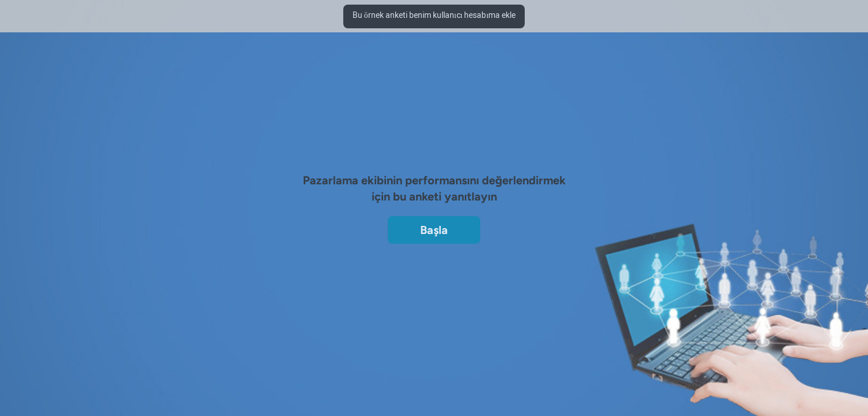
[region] (434, 166)
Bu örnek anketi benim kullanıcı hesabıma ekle (434, 16)
